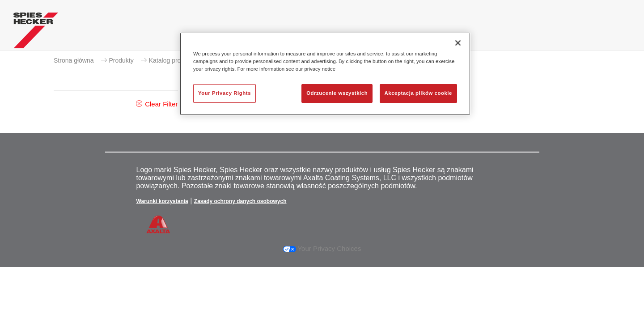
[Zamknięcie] (458, 43)
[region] (325, 74)
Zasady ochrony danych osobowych (240, 201)
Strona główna (74, 60)
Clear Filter (161, 104)
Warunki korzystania (162, 201)
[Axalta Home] (36, 33)
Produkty (121, 60)
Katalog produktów (175, 60)
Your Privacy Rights (225, 93)
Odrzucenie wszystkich (337, 93)
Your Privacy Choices (322, 248)
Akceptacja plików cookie (418, 93)
